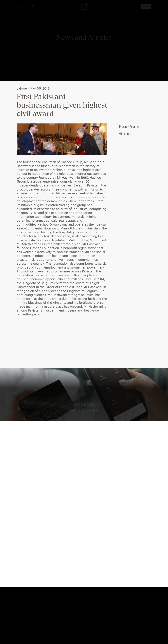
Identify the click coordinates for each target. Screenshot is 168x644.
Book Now (146, 6)
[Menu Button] (18, 7)
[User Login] (24, 7)
